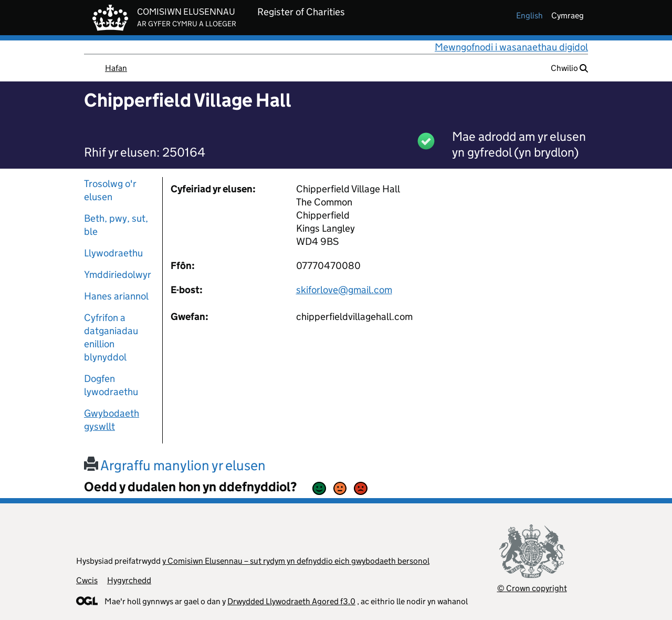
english (529, 16)
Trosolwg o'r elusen (110, 190)
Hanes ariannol (116, 296)
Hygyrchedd (129, 580)
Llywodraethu (113, 253)
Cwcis (87, 580)
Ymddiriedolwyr (118, 275)
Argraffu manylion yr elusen (175, 465)
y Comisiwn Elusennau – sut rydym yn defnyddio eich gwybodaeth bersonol (296, 561)
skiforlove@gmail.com (344, 290)
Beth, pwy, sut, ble (116, 225)
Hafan (116, 68)
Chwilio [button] (569, 68)
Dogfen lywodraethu (111, 385)
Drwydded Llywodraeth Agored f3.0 (291, 601)
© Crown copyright (532, 588)
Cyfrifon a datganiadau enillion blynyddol (111, 337)
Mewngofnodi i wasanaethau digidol (511, 47)
